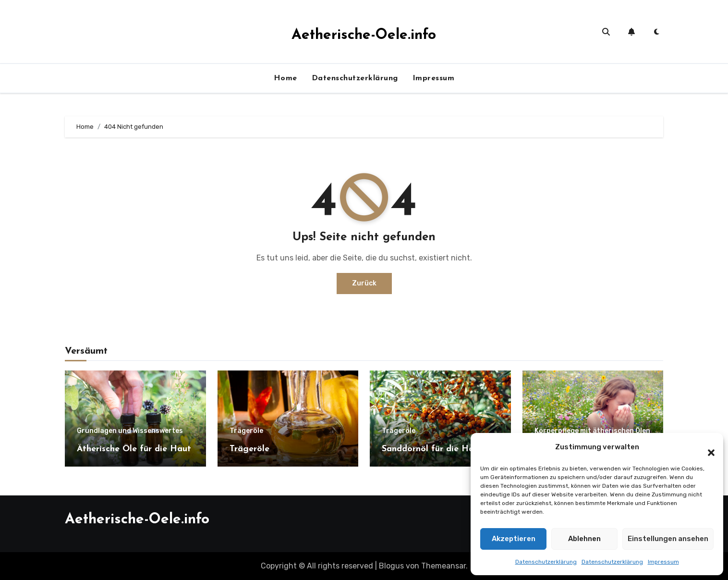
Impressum (663, 562)
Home (285, 78)
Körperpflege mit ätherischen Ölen (592, 431)
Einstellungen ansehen (668, 539)
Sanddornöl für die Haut (432, 449)
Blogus (391, 566)
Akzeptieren (514, 539)
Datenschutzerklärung (546, 562)
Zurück (364, 283)
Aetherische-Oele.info (364, 35)
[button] (706, 447)
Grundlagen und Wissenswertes (130, 431)
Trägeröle (246, 431)
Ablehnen (584, 539)
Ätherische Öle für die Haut (134, 449)
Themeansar (443, 566)
